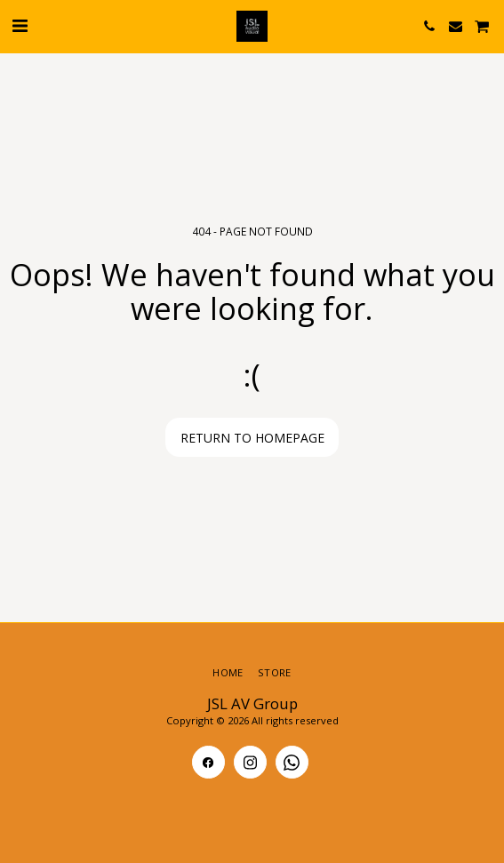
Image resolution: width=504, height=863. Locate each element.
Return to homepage (252, 438)
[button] (20, 25)
